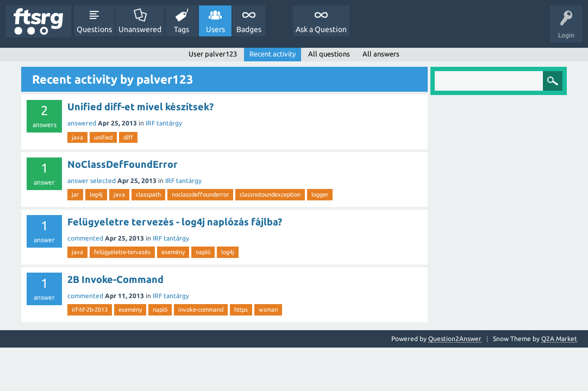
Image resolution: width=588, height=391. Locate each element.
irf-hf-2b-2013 (90, 310)
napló (203, 252)
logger (320, 194)
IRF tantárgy (164, 123)
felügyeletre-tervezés (122, 252)
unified (103, 137)
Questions (94, 29)
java (77, 137)
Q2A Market (559, 339)
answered (82, 123)
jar (75, 194)
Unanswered (140, 29)
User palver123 (213, 54)
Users (215, 29)
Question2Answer (455, 339)
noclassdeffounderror (200, 194)
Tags (182, 29)
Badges (249, 29)
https (241, 310)
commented (85, 238)
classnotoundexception (270, 194)
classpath (148, 194)
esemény (173, 252)
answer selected (92, 181)
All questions (329, 54)
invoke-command (201, 310)
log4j (96, 194)
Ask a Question (321, 29)
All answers (381, 54)
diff (128, 137)
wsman (268, 310)
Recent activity (273, 54)
